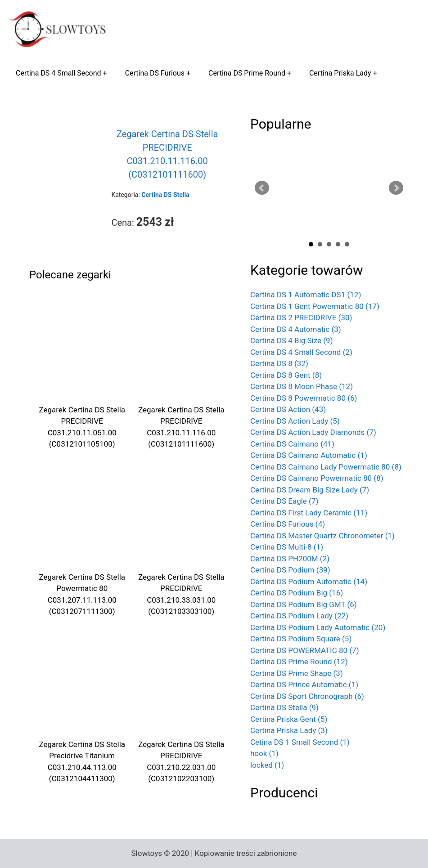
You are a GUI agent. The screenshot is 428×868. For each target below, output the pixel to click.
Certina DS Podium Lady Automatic (318, 627)
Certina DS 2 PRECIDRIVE (301, 318)
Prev (262, 188)
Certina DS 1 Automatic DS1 (306, 295)
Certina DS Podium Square (301, 639)
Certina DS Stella (284, 707)
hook (264, 753)
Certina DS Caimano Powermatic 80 (317, 478)
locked (267, 765)
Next (396, 188)
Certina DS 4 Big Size (292, 340)
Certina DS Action (288, 409)
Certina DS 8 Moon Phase (302, 386)
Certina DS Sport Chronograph (307, 696)
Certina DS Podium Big (297, 593)
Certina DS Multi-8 (287, 547)
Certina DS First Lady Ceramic (309, 513)
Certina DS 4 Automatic (296, 329)
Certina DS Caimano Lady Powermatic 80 (326, 467)
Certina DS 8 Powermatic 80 (304, 398)
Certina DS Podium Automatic (309, 582)
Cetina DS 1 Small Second (300, 742)
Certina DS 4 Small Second (59, 73)
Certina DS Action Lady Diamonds (313, 432)
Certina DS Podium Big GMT (304, 604)
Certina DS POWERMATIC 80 (305, 650)
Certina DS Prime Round (247, 73)
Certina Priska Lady (340, 73)
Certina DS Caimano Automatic (309, 455)
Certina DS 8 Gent (286, 375)
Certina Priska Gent (289, 719)
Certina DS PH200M (290, 559)
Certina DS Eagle (284, 501)
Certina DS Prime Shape (297, 673)
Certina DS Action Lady (295, 421)
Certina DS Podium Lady (299, 616)
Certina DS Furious (155, 73)
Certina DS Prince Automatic (304, 685)
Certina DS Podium (290, 570)
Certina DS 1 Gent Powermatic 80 (315, 306)
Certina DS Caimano (292, 444)
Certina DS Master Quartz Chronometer (322, 536)
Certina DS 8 (279, 363)
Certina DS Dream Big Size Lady (310, 490)
